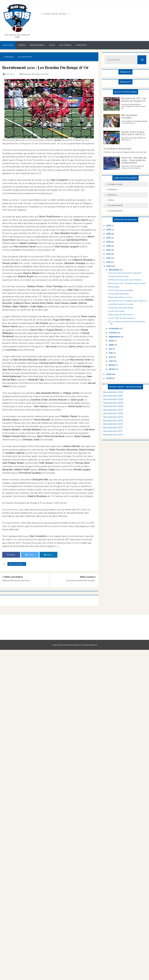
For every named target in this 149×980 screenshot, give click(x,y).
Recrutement (37, 45)
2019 (109, 230)
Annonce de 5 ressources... (119, 294)
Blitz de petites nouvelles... (129, 116)
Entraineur (112, 189)
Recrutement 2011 (113, 431)
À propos (81, 45)
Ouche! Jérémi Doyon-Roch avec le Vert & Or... (134, 133)
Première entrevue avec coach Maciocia (125, 280)
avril (111, 357)
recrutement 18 (115, 205)
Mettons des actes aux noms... (17, 580)
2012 (109, 258)
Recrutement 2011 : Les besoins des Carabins (127, 283)
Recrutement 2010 (113, 435)
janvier (112, 369)
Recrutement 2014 (113, 421)
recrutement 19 (115, 211)
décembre (114, 270)
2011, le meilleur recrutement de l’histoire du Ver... (127, 323)
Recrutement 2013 (113, 424)
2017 (109, 238)
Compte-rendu (115, 184)
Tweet (30, 555)
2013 (109, 254)
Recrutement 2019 (113, 403)
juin (111, 349)
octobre (113, 333)
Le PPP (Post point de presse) (120, 290)
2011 (108, 262)
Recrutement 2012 (113, 428)
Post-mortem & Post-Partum (121, 315)
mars (111, 361)
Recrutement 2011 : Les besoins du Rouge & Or (134, 100)
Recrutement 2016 (113, 413)
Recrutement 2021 (113, 396)
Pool (52, 45)
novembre (114, 328)
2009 (109, 374)
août (111, 341)
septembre (115, 337)
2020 (109, 226)
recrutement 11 (17, 564)
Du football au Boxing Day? (118, 149)
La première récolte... (117, 311)
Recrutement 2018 (113, 406)
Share (11, 555)
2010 (109, 266)
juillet (112, 345)
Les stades (65, 45)
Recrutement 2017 (113, 410)
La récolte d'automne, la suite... (81, 580)
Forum (22, 45)
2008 (109, 378)
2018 (109, 234)
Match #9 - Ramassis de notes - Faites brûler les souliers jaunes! (134, 160)
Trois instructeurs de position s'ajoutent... (125, 273)
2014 (109, 250)
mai (111, 353)
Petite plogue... (114, 287)
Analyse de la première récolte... (121, 308)
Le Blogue (8, 45)
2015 (109, 246)
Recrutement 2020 (113, 399)
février (112, 365)
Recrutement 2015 (113, 417)
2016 (109, 242)
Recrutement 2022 (113, 392)
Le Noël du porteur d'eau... (119, 276)
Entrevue (112, 195)
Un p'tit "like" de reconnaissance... (122, 318)
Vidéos (111, 200)
